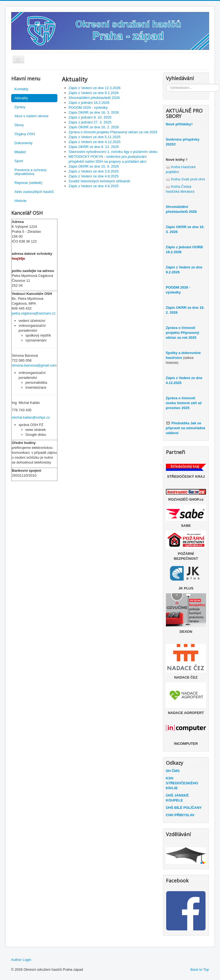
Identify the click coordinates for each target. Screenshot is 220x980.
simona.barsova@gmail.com (34, 365)
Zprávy (20, 107)
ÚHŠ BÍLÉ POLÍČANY (184, 808)
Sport (19, 161)
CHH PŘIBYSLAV (180, 815)
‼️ (179, 124)
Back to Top (200, 970)
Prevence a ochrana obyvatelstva (30, 172)
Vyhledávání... (166, 84)
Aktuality (21, 98)
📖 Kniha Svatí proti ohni (185, 179)
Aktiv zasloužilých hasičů (34, 192)
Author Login (21, 960)
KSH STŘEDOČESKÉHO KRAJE (182, 783)
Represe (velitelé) (28, 183)
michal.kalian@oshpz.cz (31, 417)
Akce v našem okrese (31, 116)
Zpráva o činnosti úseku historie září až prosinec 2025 (184, 403)
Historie (20, 201)
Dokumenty (24, 143)
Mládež (20, 152)
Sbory (19, 125)
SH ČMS (173, 771)
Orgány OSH (25, 134)
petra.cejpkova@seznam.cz (34, 313)
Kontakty (21, 89)
